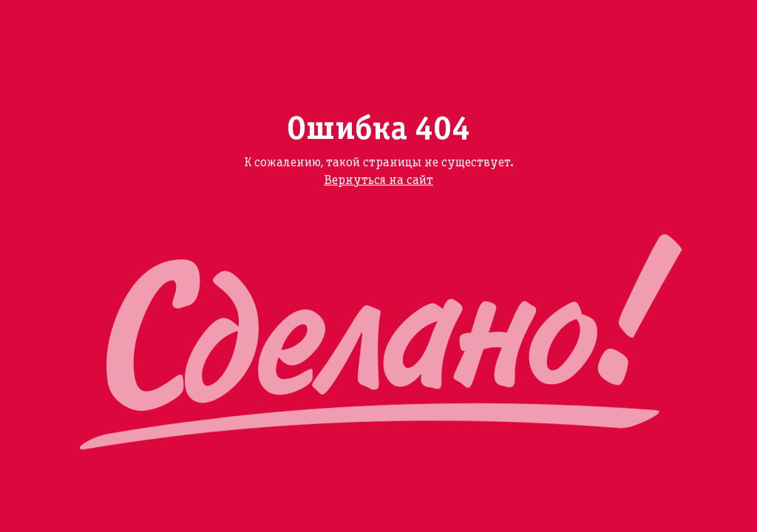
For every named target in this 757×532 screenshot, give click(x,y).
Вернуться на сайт (378, 181)
